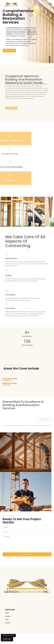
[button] (51, 4)
